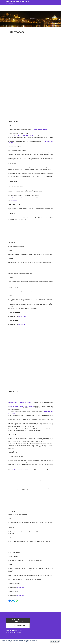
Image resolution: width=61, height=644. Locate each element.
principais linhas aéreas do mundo (40, 130)
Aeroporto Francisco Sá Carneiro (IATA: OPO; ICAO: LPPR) (22, 136)
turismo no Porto (22, 324)
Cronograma (51, 7)
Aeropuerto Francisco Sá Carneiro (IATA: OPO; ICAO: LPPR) (22, 406)
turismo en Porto (20, 595)
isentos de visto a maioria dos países (18, 198)
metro (44, 145)
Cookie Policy (26, 642)
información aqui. (14, 472)
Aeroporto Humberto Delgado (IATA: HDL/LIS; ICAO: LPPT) (22, 132)
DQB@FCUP (34, 7)
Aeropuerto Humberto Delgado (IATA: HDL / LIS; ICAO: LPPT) (22, 402)
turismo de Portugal (22, 316)
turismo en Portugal (21, 587)
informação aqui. (14, 200)
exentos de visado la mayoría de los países (19, 470)
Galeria (52, 9)
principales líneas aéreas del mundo (39, 400)
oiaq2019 (42, 7)
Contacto (46, 9)
